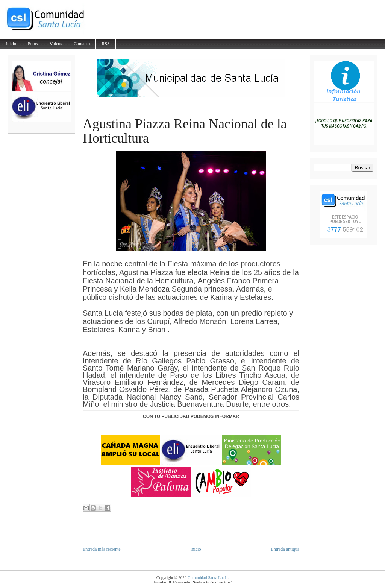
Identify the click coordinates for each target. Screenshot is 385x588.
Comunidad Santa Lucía (208, 577)
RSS (105, 44)
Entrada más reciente (102, 549)
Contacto (82, 44)
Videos (56, 44)
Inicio (11, 44)
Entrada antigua (285, 549)
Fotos (33, 44)
